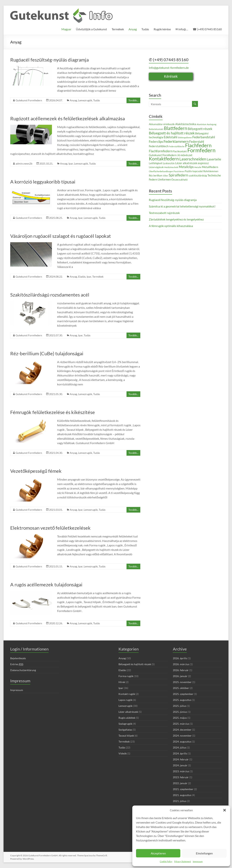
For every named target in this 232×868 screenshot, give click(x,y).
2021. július (180, 801)
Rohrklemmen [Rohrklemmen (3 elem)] (211, 171)
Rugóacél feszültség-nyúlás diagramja (49, 60)
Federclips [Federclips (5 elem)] (156, 142)
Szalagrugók (125, 724)
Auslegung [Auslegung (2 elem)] (212, 124)
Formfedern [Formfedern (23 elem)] (201, 150)
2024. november (182, 736)
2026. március (181, 664)
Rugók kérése (162, 29)
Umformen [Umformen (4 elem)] (164, 179)
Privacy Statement (183, 861)
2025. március (181, 724)
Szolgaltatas (125, 730)
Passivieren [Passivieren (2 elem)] (179, 171)
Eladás (82, 277)
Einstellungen (204, 853)
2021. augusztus (182, 795)
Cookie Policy (166, 861)
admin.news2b (24, 164)
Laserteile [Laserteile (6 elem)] (214, 159)
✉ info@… (182, 29)
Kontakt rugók (127, 694)
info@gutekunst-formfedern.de (169, 68)
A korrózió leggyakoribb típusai (43, 182)
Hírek (122, 682)
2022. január (180, 783)
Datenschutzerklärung (23, 670)
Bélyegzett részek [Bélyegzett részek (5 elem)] (200, 129)
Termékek (118, 29)
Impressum (198, 861)
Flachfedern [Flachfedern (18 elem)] (198, 145)
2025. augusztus (182, 700)
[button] (225, 810)
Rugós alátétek (127, 718)
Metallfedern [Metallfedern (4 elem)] (210, 167)
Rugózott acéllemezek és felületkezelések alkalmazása (68, 118)
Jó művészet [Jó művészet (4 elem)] (185, 155)
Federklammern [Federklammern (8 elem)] (176, 141)
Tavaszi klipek (126, 736)
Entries (17, 664)
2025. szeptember (183, 694)
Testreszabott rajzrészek (164, 213)
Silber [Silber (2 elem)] (166, 176)
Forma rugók (126, 676)
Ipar (71, 164)
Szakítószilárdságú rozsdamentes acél (50, 295)
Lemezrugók (85, 100)
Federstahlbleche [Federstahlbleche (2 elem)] (177, 146)
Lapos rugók (125, 700)
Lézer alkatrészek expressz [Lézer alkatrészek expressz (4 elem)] (192, 163)
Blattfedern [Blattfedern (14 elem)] (176, 128)
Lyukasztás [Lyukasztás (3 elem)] (169, 163)
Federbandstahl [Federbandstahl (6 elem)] (204, 137)
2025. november (182, 682)
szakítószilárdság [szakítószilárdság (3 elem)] (198, 175)
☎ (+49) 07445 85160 (207, 29)
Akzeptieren (158, 853)
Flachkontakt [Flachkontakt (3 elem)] (180, 151)
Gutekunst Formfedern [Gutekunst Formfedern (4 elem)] (163, 155)
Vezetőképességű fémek (36, 471)
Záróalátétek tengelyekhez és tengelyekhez (176, 219)
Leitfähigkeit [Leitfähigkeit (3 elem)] (156, 163)
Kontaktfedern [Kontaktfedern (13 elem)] (164, 159)
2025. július (180, 706)
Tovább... (133, 100)
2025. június (180, 712)
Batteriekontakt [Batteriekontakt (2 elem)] (156, 129)
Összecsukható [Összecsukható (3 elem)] (179, 180)
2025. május (180, 718)
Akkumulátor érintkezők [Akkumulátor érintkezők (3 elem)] (162, 124)
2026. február (181, 670)
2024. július (180, 747)
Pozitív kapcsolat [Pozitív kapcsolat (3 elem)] (194, 171)
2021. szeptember (183, 789)
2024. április (180, 753)
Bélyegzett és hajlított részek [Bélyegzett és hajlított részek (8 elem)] (172, 133)
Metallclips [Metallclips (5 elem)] (186, 167)
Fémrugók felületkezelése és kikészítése (53, 412)
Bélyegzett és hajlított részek (135, 664)
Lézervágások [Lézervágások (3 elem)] (156, 167)
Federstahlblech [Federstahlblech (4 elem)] (159, 146)
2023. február (181, 777)
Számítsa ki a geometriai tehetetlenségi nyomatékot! (182, 206)
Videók (123, 753)
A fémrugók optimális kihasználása (171, 226)
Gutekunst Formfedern (29, 100)
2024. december (182, 730)
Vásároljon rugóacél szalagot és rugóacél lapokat (61, 236)
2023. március (181, 771)
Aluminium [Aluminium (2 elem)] (201, 124)
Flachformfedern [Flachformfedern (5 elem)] (161, 151)
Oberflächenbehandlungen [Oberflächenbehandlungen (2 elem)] (161, 171)
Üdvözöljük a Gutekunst (91, 29)
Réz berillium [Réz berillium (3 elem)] (156, 175)
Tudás (145, 29)
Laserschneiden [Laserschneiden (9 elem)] (193, 159)
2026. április (180, 658)
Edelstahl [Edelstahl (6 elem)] (171, 137)
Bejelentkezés (18, 658)
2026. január (180, 676)
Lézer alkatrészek (128, 712)
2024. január (180, 765)
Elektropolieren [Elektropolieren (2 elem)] (185, 137)
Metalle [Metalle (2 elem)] (198, 167)
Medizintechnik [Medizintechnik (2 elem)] (171, 167)
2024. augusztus (182, 741)
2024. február (181, 759)
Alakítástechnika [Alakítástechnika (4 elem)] (186, 124)
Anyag (133, 29)
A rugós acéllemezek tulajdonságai (46, 584)
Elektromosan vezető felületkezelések (50, 528)
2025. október (181, 688)
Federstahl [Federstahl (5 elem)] (197, 142)
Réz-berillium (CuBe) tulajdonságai (47, 353)
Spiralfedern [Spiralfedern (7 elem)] (178, 175)
